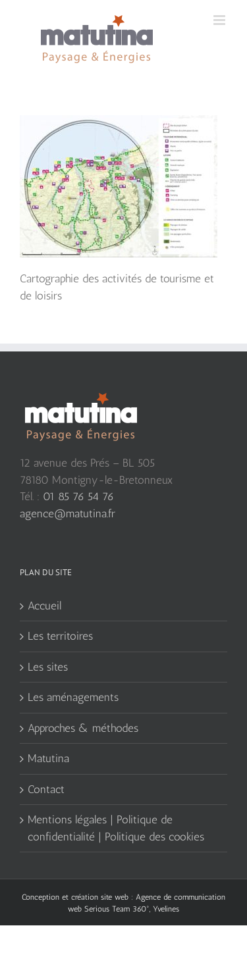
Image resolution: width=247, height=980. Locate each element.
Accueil (44, 606)
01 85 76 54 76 (78, 496)
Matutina (48, 758)
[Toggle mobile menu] (220, 20)
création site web (100, 897)
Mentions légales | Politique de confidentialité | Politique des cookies (116, 828)
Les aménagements (73, 697)
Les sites (48, 667)
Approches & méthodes (83, 728)
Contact (46, 789)
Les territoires (60, 636)
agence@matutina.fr (68, 513)
